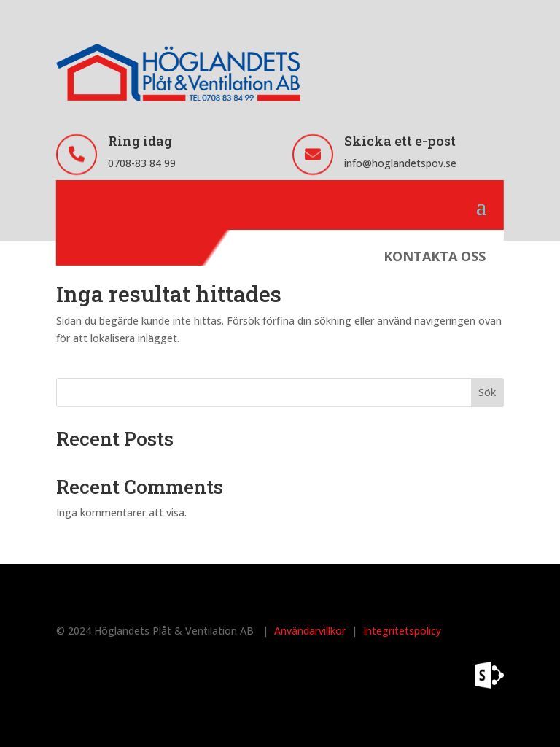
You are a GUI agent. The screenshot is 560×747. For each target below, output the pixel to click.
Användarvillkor (310, 631)
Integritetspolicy (402, 631)
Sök (487, 392)
